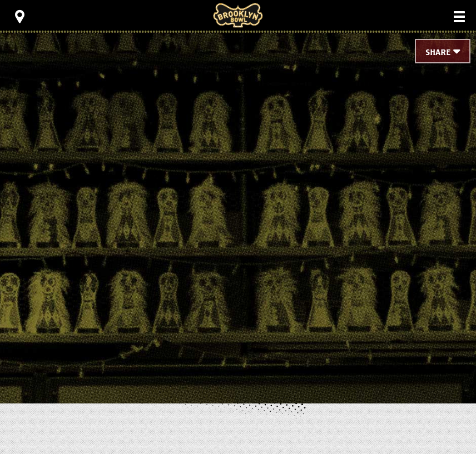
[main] (238, 200)
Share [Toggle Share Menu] (438, 53)
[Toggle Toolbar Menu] (19, 17)
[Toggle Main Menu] (459, 17)
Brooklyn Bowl (238, 15)
